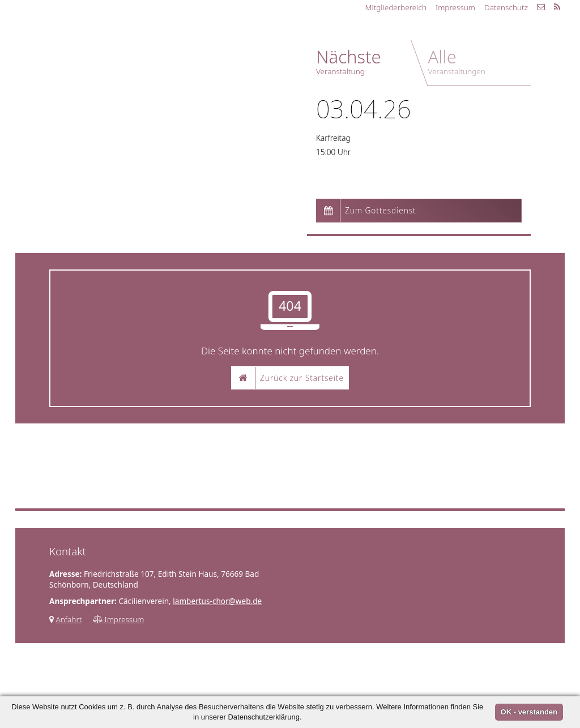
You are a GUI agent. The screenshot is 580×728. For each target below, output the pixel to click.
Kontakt (290, 37)
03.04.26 (364, 109)
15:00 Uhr (333, 152)
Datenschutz (506, 7)
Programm (224, 37)
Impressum (455, 7)
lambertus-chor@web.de (217, 601)
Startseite (104, 37)
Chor (159, 37)
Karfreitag (333, 138)
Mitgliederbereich (396, 7)
